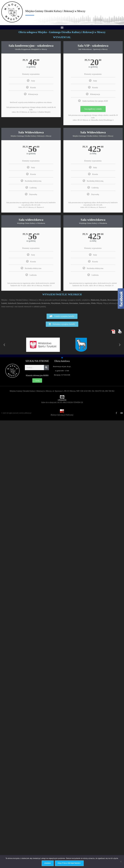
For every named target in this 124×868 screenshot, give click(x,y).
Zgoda (48, 863)
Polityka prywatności (69, 863)
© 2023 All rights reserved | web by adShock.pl (16, 413)
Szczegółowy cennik (93, 109)
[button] (62, 27)
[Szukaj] (46, 368)
